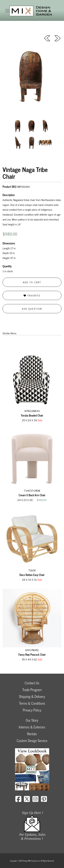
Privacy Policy (32, 710)
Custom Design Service (32, 741)
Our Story (32, 720)
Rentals (32, 734)
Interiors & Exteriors (32, 727)
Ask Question (32, 309)
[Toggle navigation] (7, 11)
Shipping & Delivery (32, 696)
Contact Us (32, 683)
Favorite (32, 295)
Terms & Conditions (32, 703)
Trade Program (32, 690)
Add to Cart (32, 282)
